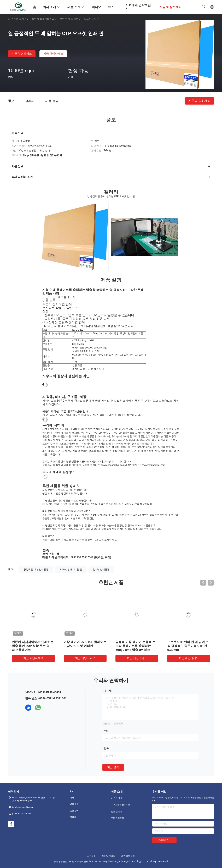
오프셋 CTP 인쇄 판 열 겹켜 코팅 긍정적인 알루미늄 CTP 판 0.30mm (188, 646)
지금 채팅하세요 (22, 54)
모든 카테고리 (117, 818)
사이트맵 (91, 856)
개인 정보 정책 (128, 856)
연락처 (73, 817)
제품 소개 (19, 19)
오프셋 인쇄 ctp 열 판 (71, 569)
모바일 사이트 (109, 856)
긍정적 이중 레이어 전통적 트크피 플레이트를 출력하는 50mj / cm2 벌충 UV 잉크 (136, 646)
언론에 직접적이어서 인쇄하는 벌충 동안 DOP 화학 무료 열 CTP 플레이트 (33, 646)
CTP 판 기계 (116, 798)
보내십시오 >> (164, 840)
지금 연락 (113, 767)
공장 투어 (74, 804)
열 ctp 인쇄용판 (101, 569)
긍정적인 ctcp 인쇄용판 (36, 569)
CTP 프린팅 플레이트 (38, 19)
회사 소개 (74, 798)
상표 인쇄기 (116, 812)
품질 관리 (74, 811)
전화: (107, 748)
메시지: (108, 691)
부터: (107, 731)
